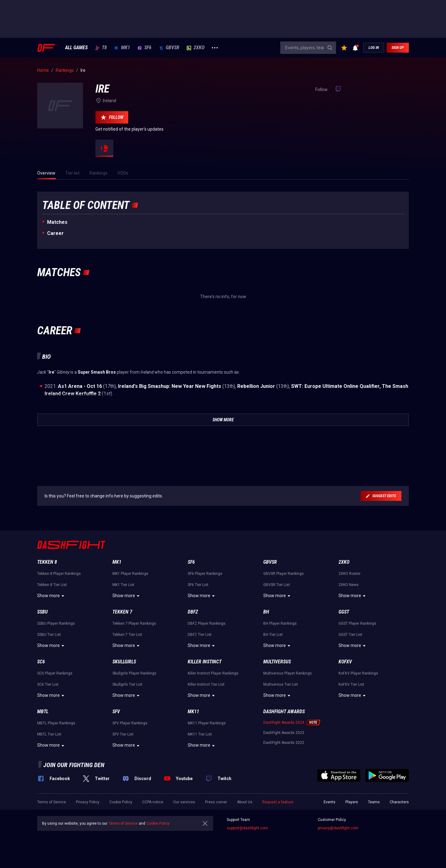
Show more (52, 596)
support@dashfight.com (247, 828)
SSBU (42, 612)
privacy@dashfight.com (338, 828)
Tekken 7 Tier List (127, 635)
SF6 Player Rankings (205, 574)
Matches (57, 222)
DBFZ (193, 612)
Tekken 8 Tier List (52, 585)
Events (330, 802)
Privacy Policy (88, 802)
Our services (184, 802)
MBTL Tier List (49, 734)
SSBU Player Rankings (56, 623)
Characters (399, 802)
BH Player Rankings (280, 623)
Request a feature (278, 802)
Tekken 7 (122, 612)
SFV (116, 712)
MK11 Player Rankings (207, 723)
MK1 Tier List (123, 585)
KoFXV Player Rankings (358, 673)
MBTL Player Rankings (56, 723)
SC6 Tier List (48, 684)
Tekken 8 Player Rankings (59, 574)
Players (352, 802)
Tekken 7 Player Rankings (134, 623)
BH (266, 612)
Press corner (216, 802)
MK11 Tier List (200, 734)
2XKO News (349, 585)
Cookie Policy (121, 802)
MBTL (43, 712)
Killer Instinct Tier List (206, 684)
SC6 (41, 662)
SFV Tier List (123, 734)
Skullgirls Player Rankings (134, 673)
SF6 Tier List (198, 585)
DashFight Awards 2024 (284, 723)
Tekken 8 (47, 562)
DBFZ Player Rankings (207, 623)
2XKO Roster (350, 574)
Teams (374, 802)
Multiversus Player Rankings (288, 673)
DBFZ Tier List (200, 635)
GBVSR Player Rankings (284, 574)
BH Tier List (273, 635)
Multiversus (277, 662)
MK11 (193, 712)
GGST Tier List (350, 635)
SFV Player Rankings (130, 723)
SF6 (144, 48)
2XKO (196, 48)
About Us (245, 802)
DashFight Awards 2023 (284, 733)
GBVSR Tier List (277, 585)
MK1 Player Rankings (130, 574)
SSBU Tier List (49, 635)
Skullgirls (124, 662)
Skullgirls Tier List (127, 684)
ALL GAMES (76, 48)
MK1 (122, 48)
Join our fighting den (74, 765)
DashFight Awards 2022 (284, 743)
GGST (344, 612)
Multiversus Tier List (281, 684)
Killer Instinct (205, 662)
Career (55, 233)
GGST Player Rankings (357, 623)
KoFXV (345, 662)
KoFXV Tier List (351, 684)
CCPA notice (153, 802)
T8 (101, 48)
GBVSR (169, 48)
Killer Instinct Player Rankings (213, 673)
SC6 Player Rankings (55, 673)
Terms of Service (52, 802)
